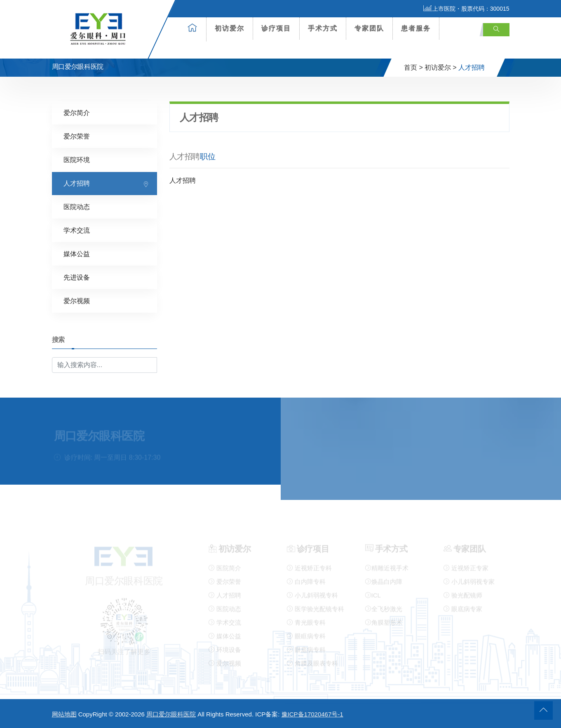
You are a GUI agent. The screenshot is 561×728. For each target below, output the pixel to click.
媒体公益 (77, 253)
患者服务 (416, 28)
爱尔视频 (77, 300)
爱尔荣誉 (77, 136)
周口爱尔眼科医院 (171, 714)
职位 (208, 156)
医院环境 (77, 159)
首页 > (413, 67)
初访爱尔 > (441, 67)
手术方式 (323, 28)
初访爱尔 (230, 28)
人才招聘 (77, 183)
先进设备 (77, 277)
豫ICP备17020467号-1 (312, 714)
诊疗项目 (276, 28)
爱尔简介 (77, 112)
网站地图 (64, 714)
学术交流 (77, 230)
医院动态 (77, 206)
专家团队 (369, 28)
